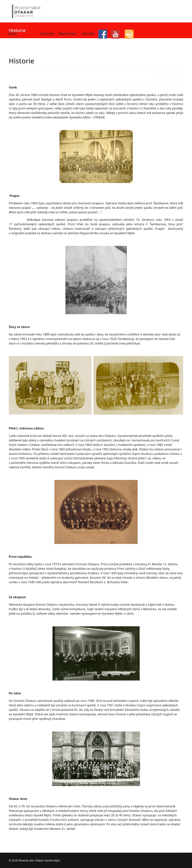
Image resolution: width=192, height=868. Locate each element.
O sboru (27, 34)
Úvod (12, 34)
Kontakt (88, 34)
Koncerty (48, 34)
